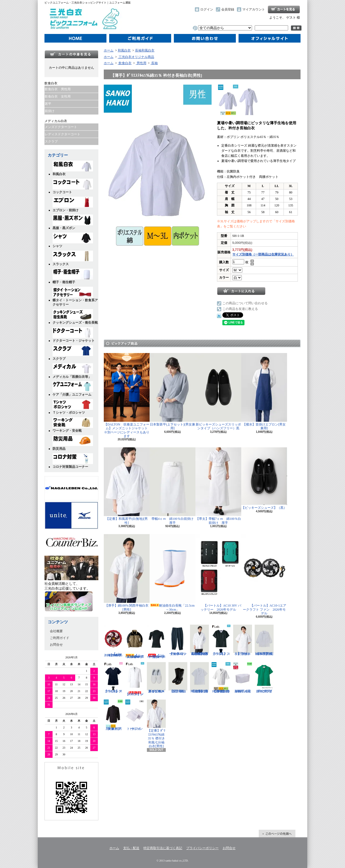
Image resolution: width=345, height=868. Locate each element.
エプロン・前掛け (73, 204)
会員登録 (228, 9)
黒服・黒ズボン (73, 222)
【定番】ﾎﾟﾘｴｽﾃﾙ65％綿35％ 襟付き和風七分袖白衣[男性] (156, 724)
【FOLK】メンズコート (135, 679)
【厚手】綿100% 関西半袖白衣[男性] (127, 573)
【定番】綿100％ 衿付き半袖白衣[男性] (199, 678)
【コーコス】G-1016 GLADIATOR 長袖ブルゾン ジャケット (135, 642)
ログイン (207, 9)
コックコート (73, 186)
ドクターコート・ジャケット (74, 335)
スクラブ (51, 141)
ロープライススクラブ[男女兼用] (264, 678)
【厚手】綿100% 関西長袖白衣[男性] (264, 640)
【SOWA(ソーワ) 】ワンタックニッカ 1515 (178, 640)
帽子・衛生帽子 (73, 276)
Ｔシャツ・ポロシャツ (73, 407)
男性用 (141, 63)
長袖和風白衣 (145, 50)
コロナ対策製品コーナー (73, 461)
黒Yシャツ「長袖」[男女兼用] (113, 715)
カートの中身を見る (71, 54)
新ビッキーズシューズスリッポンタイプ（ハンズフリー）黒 (218, 392)
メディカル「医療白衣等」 (73, 371)
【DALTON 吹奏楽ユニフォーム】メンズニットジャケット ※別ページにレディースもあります (127, 395)
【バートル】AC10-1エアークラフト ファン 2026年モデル (264, 575)
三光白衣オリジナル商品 (136, 57)
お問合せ (205, 38)
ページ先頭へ (277, 834)
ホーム (75, 38)
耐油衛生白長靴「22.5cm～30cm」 (172, 573)
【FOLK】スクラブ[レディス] (113, 678)
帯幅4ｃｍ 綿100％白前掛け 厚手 (173, 486)
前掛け (50, 111)
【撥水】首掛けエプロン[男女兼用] (264, 392)
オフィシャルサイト (270, 38)
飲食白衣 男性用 (58, 89)
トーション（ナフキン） (135, 715)
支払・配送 (131, 848)
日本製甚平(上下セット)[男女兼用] (172, 392)
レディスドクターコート (63, 134)
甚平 (48, 104)
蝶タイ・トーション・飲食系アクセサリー (75, 297)
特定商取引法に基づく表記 (163, 848)
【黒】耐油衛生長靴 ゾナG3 (178, 678)
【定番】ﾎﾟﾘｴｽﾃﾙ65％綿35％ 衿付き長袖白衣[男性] (199, 640)
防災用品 (73, 443)
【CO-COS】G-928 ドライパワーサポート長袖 (156, 642)
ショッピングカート (284, 9)
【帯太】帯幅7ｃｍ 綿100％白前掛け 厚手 (218, 486)
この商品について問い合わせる (245, 303)
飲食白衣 (125, 63)
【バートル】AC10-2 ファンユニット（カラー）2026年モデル (113, 641)
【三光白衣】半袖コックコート (243, 640)
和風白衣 (73, 168)
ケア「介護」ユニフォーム (73, 389)
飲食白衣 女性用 (58, 96)
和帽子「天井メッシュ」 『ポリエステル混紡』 (243, 678)
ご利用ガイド (140, 38)
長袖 (154, 63)
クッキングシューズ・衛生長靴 (75, 317)
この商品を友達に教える (240, 309)
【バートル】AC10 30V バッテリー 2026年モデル (218, 573)
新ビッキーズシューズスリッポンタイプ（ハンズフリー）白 (156, 678)
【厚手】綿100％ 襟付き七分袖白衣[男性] (221, 678)
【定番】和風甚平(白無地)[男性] (127, 486)
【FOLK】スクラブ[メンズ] (221, 640)
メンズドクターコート (61, 127)
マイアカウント (254, 9)
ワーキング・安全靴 (73, 425)
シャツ (73, 240)
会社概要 (56, 631)
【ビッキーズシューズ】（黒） (264, 478)
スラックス (73, 258)
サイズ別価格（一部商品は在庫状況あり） (263, 254)
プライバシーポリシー (202, 848)
